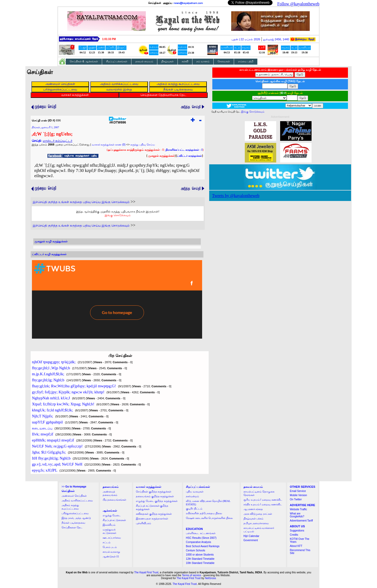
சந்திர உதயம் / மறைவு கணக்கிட (263, 504)
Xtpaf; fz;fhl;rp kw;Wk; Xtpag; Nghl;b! (63, 404)
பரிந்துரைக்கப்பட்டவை (75, 513)
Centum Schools (195, 550)
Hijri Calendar (251, 536)
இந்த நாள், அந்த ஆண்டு (76, 518)
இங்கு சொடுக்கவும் (118, 215)
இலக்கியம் (109, 525)
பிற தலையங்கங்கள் (115, 500)
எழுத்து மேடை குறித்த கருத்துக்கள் (157, 501)
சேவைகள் (224, 61)
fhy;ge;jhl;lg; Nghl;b (48, 380)
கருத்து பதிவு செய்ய (143, 145)
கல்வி (185, 61)
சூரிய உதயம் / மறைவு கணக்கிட (263, 500)
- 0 (184, 150)
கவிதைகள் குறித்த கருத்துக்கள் (154, 514)
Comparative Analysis (198, 542)
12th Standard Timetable (200, 559)
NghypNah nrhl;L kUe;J (51, 398)
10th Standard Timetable (200, 563)
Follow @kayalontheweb (298, 4)
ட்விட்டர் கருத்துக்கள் (189, 156)
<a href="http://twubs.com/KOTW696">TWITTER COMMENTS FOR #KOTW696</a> (117, 299)
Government (251, 540)
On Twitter (296, 499)
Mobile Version (298, 495)
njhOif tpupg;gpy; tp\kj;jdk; (54, 362)
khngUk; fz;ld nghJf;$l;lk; (52, 410)
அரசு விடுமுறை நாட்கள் (258, 514)
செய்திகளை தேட (72, 527)
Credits (294, 535)
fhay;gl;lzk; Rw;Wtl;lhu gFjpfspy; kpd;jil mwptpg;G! (74, 386)
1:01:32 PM (109, 39)
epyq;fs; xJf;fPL (45, 470)
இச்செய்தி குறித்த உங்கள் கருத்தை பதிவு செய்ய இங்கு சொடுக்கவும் (81, 202)
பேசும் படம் (110, 547)
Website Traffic (298, 509)
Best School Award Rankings (203, 546)
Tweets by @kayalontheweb (236, 196)
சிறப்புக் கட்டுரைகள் (114, 520)
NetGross (210, 578)
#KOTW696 (118, 121)
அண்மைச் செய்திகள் (74, 496)
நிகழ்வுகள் (167, 61)
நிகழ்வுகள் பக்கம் (254, 519)
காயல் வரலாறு (111, 552)
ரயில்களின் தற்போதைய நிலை (204, 513)
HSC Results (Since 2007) (201, 538)
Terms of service (192, 575)
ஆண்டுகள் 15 (111, 556)
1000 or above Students (200, 555)
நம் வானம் (203, 61)
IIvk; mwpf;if (43, 434)
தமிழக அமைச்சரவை (256, 523)
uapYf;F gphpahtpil (47, 422)
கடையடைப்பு (42, 428)
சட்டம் (107, 542)
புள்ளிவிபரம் (143, 523)
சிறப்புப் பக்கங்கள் (117, 61)
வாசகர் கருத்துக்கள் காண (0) (109, 145)
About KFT (296, 546)
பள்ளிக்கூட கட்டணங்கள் (201, 533)
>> (74, 487)
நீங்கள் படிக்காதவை (73, 523)
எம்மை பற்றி (246, 61)
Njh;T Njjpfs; (43, 416)
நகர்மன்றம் (192, 496)
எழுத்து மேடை (112, 515)
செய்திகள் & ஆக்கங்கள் (84, 61)
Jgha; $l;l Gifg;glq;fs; (49, 452)
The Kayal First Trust (146, 572)
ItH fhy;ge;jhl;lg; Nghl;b (51, 458)
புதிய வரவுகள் (195, 492)
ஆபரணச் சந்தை (253, 509)
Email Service (298, 491)
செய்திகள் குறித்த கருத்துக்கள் (154, 492)
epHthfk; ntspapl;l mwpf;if (53, 440)
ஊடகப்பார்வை (112, 538)
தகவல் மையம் (144, 61)
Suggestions (297, 531)
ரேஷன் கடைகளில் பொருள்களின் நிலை (209, 518)
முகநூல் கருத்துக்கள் (161, 156)
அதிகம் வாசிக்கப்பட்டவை (77, 500)
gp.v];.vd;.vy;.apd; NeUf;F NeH (57, 464)
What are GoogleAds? (297, 515)
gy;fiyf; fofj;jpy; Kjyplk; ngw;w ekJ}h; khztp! (68, 392)
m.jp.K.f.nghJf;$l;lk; (48, 374)
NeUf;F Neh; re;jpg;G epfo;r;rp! (57, 446)
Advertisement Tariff (301, 521)
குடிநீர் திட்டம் (194, 509)
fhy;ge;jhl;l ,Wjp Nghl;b (51, 368)
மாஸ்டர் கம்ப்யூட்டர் (57, 141)
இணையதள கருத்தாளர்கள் (152, 519)
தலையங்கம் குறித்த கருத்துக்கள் (155, 496)
